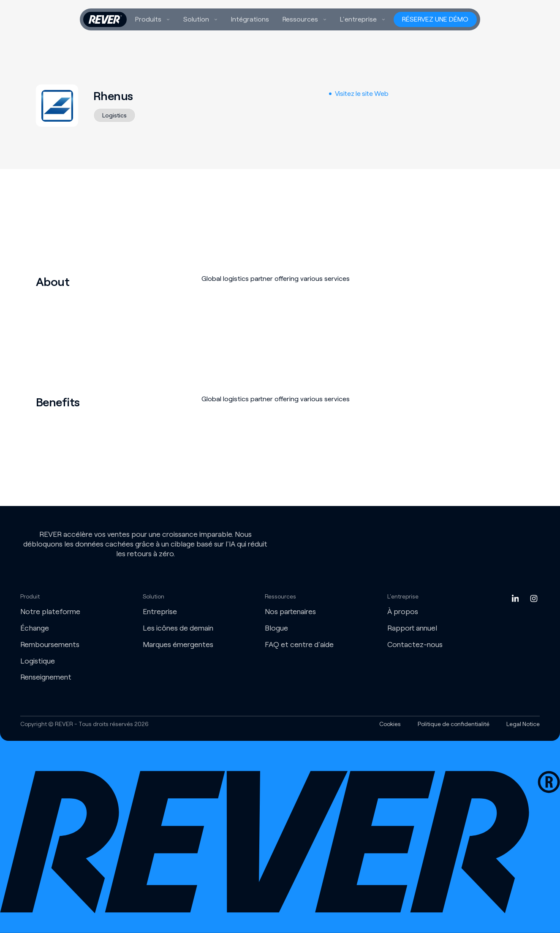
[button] (152, 19)
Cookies (390, 724)
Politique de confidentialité (454, 724)
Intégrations (250, 19)
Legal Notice (523, 724)
